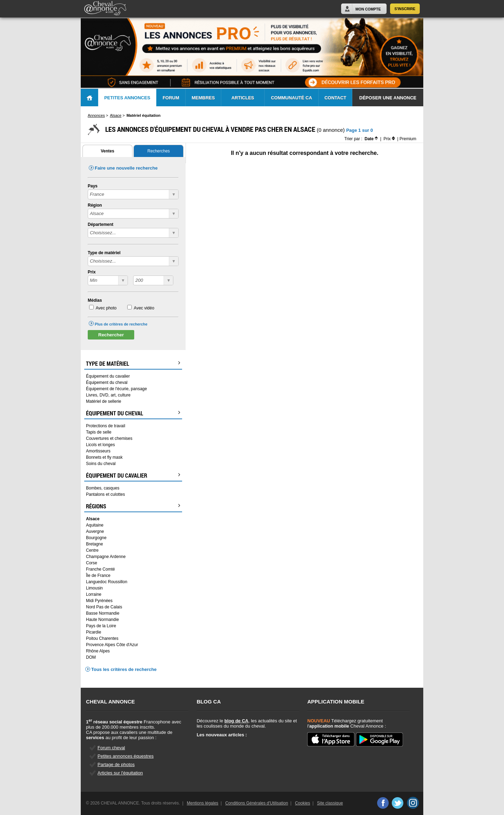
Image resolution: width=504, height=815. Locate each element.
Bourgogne (96, 538)
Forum (171, 98)
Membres (203, 98)
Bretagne (95, 544)
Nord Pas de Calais (104, 607)
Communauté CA (291, 98)
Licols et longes (100, 445)
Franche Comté (100, 569)
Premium (408, 139)
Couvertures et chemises (109, 438)
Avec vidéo (144, 308)
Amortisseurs (98, 451)
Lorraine (94, 594)
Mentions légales (203, 803)
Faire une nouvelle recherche (126, 168)
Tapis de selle (99, 432)
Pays (93, 186)
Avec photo (106, 308)
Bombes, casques (103, 488)
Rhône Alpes (98, 651)
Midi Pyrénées (99, 601)
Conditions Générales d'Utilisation (257, 803)
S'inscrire (405, 9)
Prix (92, 272)
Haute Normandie (102, 620)
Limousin (94, 588)
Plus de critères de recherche (121, 324)
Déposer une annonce (388, 98)
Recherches (159, 151)
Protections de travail (106, 426)
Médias (95, 300)
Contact (335, 98)
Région (95, 205)
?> (108, 280)
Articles (243, 98)
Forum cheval (111, 748)
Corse (92, 563)
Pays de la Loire (101, 626)
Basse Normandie (103, 613)
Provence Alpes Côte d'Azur (112, 645)
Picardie (93, 632)
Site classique (330, 803)
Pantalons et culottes (105, 494)
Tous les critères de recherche (124, 669)
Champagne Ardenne (106, 557)
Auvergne (95, 531)
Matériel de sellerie (104, 401)
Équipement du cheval (107, 383)
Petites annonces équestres (125, 756)
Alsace (93, 519)
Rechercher (111, 335)
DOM (91, 657)
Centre (92, 550)
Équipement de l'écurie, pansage (116, 389)
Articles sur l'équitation (120, 773)
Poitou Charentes (102, 638)
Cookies (303, 803)
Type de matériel (104, 253)
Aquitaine (95, 525)
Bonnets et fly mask (104, 457)
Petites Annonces (127, 98)
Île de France (98, 575)
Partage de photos (116, 764)
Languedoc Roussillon (107, 582)
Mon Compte (368, 9)
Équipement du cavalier (108, 376)
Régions (133, 506)
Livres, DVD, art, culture (108, 395)
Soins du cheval (101, 464)
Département (100, 224)
